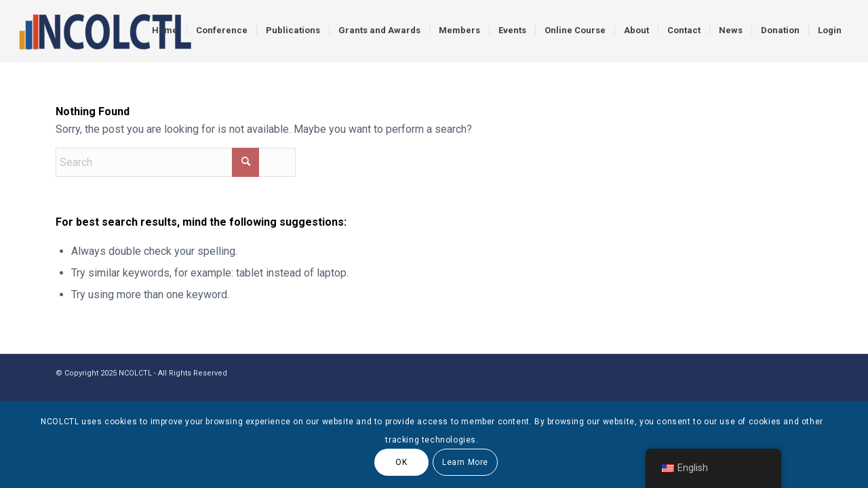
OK (401, 462)
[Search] (176, 162)
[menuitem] (165, 30)
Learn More (465, 462)
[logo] (105, 30)
